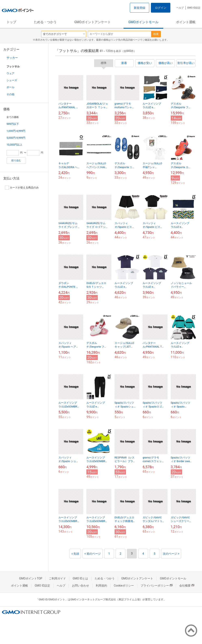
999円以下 (13, 124)
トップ (11, 22)
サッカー (12, 58)
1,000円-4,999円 (16, 131)
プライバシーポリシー (157, 586)
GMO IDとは (80, 578)
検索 (156, 34)
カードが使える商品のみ (22, 188)
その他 (10, 94)
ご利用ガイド (57, 578)
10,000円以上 (14, 145)
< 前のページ (93, 554)
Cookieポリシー (124, 586)
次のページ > (171, 554)
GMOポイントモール (143, 22)
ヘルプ (180, 8)
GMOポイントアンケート (92, 22)
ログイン (161, 8)
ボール (10, 87)
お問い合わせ (81, 586)
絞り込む (16, 160)
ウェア (10, 73)
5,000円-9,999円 (16, 138)
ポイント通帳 (186, 22)
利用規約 (101, 586)
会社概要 (187, 586)
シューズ (12, 80)
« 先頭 (75, 554)
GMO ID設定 (194, 8)
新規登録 (140, 8)
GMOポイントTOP (31, 578)
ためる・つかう (45, 22)
